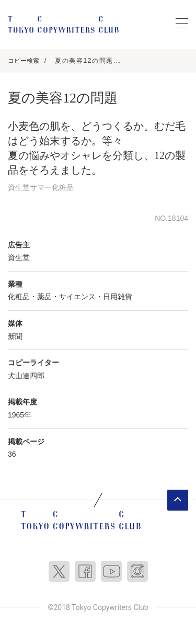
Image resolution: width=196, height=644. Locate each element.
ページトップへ (178, 500)
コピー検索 (24, 61)
